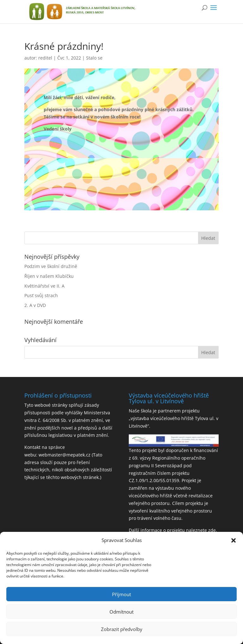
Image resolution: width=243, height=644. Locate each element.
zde (212, 530)
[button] (234, 540)
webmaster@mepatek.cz (65, 455)
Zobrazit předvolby (122, 629)
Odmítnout (121, 612)
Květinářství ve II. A (44, 286)
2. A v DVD (35, 305)
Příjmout (121, 594)
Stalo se (94, 58)
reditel (45, 58)
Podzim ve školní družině (51, 266)
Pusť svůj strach (41, 295)
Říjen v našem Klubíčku (49, 276)
